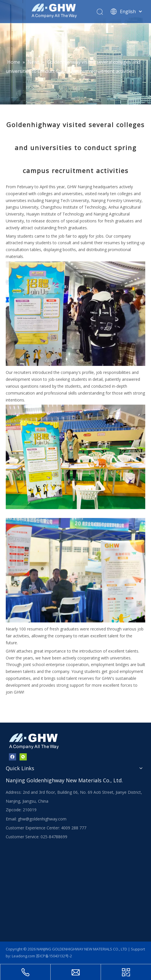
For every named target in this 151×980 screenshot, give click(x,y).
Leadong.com (23, 956)
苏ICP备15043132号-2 (54, 956)
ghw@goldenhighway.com (42, 819)
